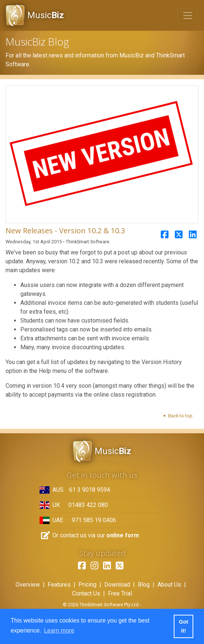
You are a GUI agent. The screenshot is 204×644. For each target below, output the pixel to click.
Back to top (177, 416)
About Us (169, 585)
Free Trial (120, 593)
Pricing (87, 585)
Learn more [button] (59, 630)
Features (59, 585)
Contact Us (86, 593)
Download (117, 585)
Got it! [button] (183, 626)
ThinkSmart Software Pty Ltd (109, 605)
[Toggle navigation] (188, 16)
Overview (28, 585)
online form (123, 535)
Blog (144, 585)
